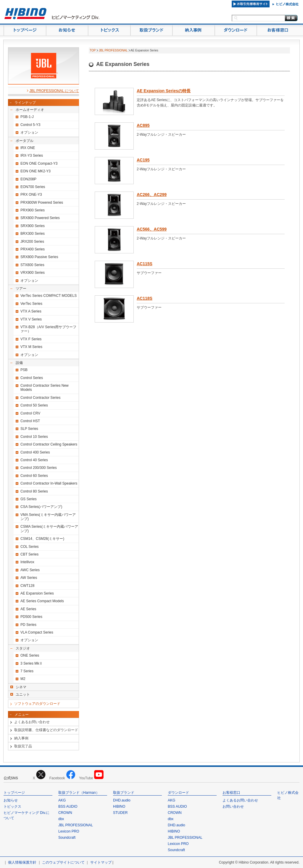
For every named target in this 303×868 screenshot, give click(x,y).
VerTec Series (31, 304)
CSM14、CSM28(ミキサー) (42, 539)
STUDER (120, 813)
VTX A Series (31, 311)
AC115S (145, 264)
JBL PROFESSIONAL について (54, 91)
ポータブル (25, 141)
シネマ (21, 687)
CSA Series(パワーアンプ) (41, 507)
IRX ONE (28, 148)
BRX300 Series (33, 234)
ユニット (23, 694)
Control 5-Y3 (30, 125)
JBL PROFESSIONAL (113, 50)
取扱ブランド (124, 793)
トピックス (12, 807)
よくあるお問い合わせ (32, 722)
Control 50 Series (34, 405)
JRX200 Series (32, 242)
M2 (23, 679)
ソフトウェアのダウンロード (37, 704)
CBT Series (29, 554)
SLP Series (29, 429)
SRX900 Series (33, 226)
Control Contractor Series (40, 398)
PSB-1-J (27, 117)
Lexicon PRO (69, 831)
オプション (29, 132)
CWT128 (27, 586)
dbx (61, 819)
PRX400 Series (33, 249)
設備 (19, 363)
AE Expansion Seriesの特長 (164, 91)
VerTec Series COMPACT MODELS (49, 296)
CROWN (65, 813)
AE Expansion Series (37, 593)
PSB (24, 370)
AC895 (143, 125)
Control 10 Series (34, 437)
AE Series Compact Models (42, 601)
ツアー (21, 289)
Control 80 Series (34, 491)
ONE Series (30, 655)
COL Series (30, 547)
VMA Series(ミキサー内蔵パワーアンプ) (48, 517)
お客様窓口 (231, 793)
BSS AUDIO (68, 807)
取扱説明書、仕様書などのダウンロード (46, 730)
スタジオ (23, 648)
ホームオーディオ (30, 110)
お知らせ (11, 800)
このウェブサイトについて (63, 862)
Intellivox (27, 562)
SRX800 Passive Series (39, 257)
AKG (62, 800)
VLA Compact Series (37, 632)
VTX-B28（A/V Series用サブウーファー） (48, 329)
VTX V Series (31, 319)
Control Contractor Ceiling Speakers (49, 444)
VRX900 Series (33, 273)
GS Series (29, 499)
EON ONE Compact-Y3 (39, 163)
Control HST (30, 421)
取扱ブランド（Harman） (79, 793)
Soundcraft (67, 838)
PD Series (28, 625)
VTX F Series (31, 339)
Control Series (32, 378)
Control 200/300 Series (39, 468)
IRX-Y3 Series (32, 156)
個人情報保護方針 (22, 862)
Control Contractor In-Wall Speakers (49, 483)
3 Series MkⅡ (32, 663)
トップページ (14, 793)
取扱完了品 (23, 746)
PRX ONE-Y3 (31, 195)
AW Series (29, 578)
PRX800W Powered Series (42, 203)
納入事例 (21, 738)
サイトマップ (101, 862)
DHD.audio (122, 800)
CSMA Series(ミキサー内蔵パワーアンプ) (49, 529)
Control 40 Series (34, 460)
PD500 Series (31, 617)
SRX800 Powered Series (40, 218)
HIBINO (119, 807)
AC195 (143, 160)
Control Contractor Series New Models (45, 388)
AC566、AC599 (152, 229)
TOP (93, 50)
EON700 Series (33, 187)
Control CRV (30, 413)
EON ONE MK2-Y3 (36, 171)
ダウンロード (178, 793)
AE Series (28, 609)
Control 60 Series (34, 476)
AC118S (145, 298)
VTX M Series (31, 347)
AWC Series (30, 570)
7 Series (27, 671)
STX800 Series (32, 265)
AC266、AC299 (152, 195)
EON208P (28, 179)
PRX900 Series (33, 210)
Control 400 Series (35, 452)
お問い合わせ (233, 807)
